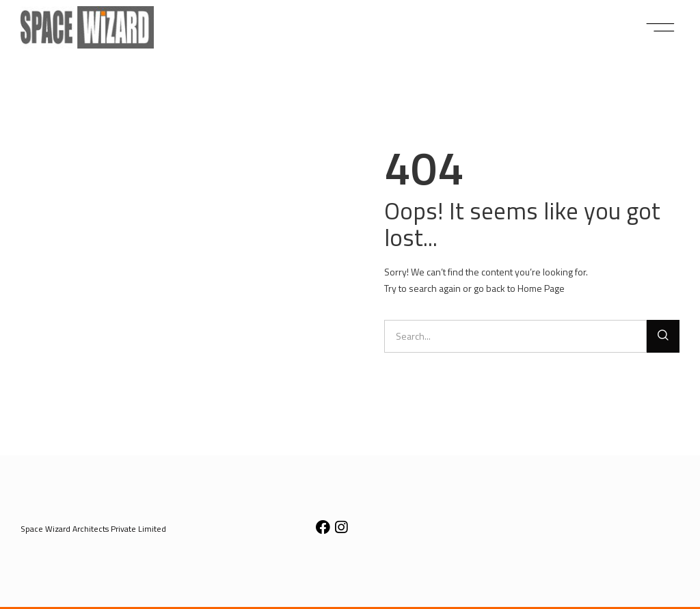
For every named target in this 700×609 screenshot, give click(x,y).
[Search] (663, 336)
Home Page (541, 288)
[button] (661, 27)
